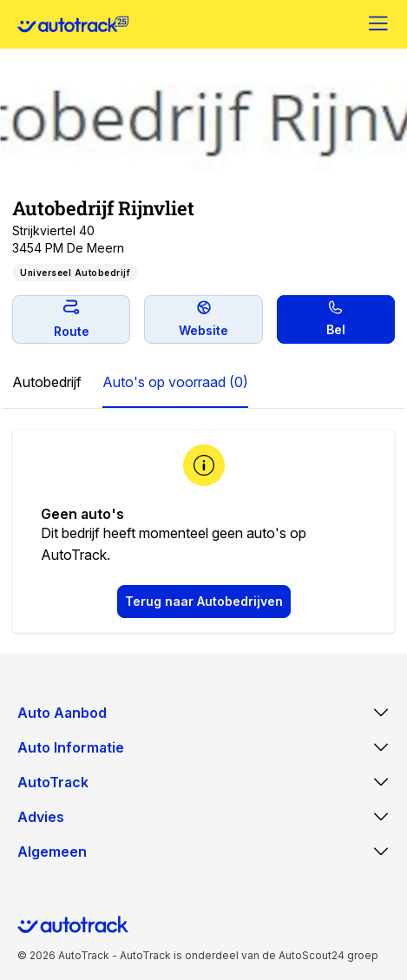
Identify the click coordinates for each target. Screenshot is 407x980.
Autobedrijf (47, 382)
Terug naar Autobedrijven (204, 601)
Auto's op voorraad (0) (175, 382)
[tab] (47, 383)
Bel (336, 319)
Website (203, 319)
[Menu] (379, 24)
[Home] (73, 24)
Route (72, 319)
